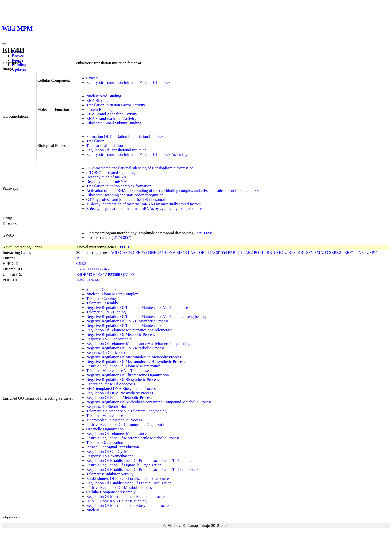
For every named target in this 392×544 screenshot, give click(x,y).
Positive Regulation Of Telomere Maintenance (124, 366)
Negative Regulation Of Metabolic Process (121, 335)
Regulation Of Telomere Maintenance (117, 434)
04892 (81, 264)
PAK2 (248, 253)
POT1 (259, 253)
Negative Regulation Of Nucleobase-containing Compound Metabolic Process (149, 402)
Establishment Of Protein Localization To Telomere (128, 479)
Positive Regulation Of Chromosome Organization (127, 425)
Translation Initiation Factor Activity (116, 105)
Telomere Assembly (102, 303)
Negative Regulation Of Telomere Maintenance (124, 326)
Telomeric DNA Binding (106, 312)
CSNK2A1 (155, 253)
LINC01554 (217, 253)
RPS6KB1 (297, 253)
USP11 (372, 253)
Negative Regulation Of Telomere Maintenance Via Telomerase (137, 308)
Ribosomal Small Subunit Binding (114, 123)
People (18, 60)
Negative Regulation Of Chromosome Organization (128, 375)
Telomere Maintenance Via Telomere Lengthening (127, 411)
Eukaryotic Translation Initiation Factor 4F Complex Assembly (137, 155)
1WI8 (81, 280)
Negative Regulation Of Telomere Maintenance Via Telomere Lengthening (146, 317)
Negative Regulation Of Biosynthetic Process (123, 380)
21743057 (122, 238)
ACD (115, 253)
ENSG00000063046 (93, 269)
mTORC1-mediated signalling (111, 173)
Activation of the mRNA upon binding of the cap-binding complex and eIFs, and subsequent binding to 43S (173, 191)
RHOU (282, 253)
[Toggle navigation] (4, 44)
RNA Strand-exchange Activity (111, 119)
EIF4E (182, 253)
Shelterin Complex (101, 290)
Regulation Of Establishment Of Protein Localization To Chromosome (143, 470)
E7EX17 (100, 275)
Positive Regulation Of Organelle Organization (124, 465)
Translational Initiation (105, 146)
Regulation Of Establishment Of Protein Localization (129, 483)
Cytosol (93, 78)
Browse (18, 56)
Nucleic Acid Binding (104, 96)
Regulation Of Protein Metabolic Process (119, 398)
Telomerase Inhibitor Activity (110, 474)
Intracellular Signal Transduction (113, 447)
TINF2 (360, 253)
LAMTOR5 (197, 253)
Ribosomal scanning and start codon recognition (125, 195)
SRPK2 (335, 253)
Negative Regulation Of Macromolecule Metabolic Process (134, 357)
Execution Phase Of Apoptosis (111, 384)
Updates (19, 69)
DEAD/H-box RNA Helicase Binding (117, 501)
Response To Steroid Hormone (111, 407)
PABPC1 (235, 253)
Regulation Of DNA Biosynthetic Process (120, 393)
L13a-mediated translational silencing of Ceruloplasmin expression (140, 168)
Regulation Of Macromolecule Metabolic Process (126, 497)
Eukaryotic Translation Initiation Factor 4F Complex (129, 83)
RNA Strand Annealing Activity (112, 114)
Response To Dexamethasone (110, 456)
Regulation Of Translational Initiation (117, 150)
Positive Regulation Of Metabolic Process (120, 488)
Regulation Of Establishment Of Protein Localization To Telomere (140, 461)
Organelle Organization (105, 429)
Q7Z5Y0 (128, 275)
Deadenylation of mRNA (107, 177)
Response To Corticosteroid (109, 353)
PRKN (270, 253)
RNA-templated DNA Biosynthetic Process (121, 389)
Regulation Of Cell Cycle (107, 452)
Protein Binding (99, 110)
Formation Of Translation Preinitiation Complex (125, 137)
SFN (310, 253)
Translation (95, 141)
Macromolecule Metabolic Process (114, 420)
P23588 (114, 275)
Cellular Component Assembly (111, 492)
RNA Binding (97, 101)
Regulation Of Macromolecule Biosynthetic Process (128, 506)
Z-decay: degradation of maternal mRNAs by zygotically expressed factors (146, 209)
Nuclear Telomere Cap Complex (112, 294)
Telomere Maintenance (105, 416)
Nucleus (93, 510)
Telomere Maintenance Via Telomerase (118, 371)
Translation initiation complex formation (119, 186)
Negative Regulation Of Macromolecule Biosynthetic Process (136, 362)
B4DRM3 (84, 275)
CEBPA (139, 253)
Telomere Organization (105, 443)
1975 (80, 258)
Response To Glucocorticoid (109, 339)
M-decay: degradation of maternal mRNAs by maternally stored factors (144, 204)
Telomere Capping (101, 299)
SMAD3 (321, 253)
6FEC (100, 280)
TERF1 (348, 253)
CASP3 (126, 253)
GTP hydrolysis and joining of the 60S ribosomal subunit (132, 200)
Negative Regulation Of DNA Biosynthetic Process (127, 321)
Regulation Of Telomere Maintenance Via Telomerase (130, 330)
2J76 (90, 280)
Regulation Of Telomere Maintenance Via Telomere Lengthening (138, 344)
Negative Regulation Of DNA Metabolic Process (125, 348)
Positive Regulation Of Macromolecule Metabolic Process (133, 438)
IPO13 (124, 247)
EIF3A (170, 253)
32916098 (204, 233)
